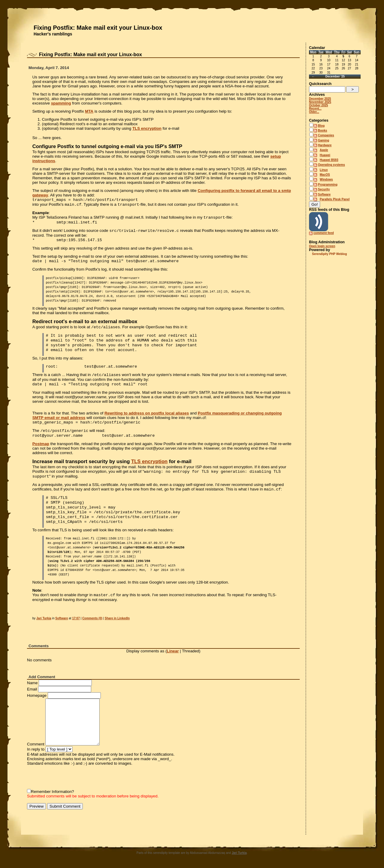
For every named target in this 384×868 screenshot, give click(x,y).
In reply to (36, 749)
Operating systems (331, 165)
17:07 (76, 618)
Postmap (41, 444)
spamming (61, 103)
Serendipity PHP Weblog (329, 254)
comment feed (324, 233)
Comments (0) (92, 618)
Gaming (324, 140)
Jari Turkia (44, 618)
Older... (314, 112)
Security (324, 189)
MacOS (325, 175)
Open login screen (322, 246)
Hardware (325, 145)
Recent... (315, 109)
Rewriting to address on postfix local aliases (147, 413)
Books (323, 131)
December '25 (335, 76)
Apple (324, 150)
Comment (36, 744)
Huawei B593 (329, 160)
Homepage (37, 695)
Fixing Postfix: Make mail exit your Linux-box (98, 28)
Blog (321, 126)
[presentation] (73, 777)
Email (32, 689)
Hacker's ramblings (53, 34)
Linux (324, 170)
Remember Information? (52, 792)
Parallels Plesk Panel (335, 199)
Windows (326, 179)
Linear (173, 651)
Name (32, 683)
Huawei (325, 155)
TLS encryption (147, 128)
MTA (89, 111)
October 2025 (318, 105)
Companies (326, 135)
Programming (328, 185)
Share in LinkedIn (117, 618)
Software (61, 618)
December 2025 (320, 99)
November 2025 (320, 102)
